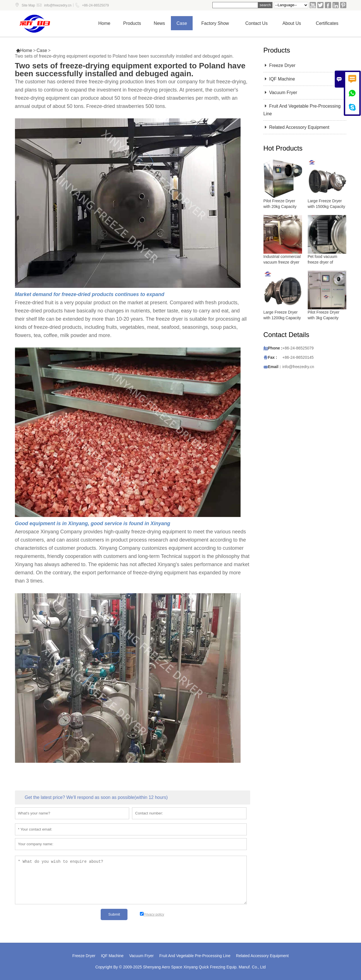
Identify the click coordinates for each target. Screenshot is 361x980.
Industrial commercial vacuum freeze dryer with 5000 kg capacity (282, 262)
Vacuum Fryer (280, 93)
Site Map (28, 5)
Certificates (327, 23)
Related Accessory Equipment (296, 127)
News (159, 23)
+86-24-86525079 (95, 5)
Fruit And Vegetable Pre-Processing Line (195, 956)
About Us (292, 23)
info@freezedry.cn (58, 5)
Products (132, 23)
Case (182, 23)
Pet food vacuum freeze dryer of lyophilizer (323, 262)
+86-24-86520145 (298, 357)
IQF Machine (279, 79)
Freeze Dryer (279, 65)
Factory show (215, 23)
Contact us (257, 23)
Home (104, 23)
